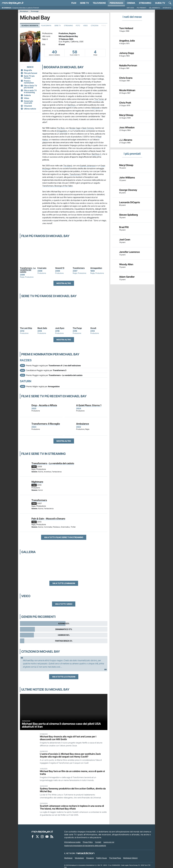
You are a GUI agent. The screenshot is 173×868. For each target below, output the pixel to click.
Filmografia (46, 26)
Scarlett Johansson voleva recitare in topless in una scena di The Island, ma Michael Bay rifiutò (72, 807)
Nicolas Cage (75, 128)
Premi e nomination (29, 82)
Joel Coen (125, 240)
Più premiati (142, 8)
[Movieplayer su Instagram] (42, 837)
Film (74, 3)
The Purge (77, 328)
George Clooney (128, 190)
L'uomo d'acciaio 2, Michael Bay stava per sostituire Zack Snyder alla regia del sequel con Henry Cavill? (70, 755)
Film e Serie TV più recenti (30, 87)
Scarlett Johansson (88, 166)
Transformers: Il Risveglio (46, 424)
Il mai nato (42, 268)
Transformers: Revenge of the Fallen (57, 186)
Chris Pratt (125, 103)
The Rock (61, 128)
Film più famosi (31, 73)
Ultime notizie (30, 109)
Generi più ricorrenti (28, 102)
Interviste (167, 8)
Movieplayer (24, 11)
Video (85, 26)
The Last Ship (26, 328)
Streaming (145, 3)
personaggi (116, 3)
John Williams (127, 178)
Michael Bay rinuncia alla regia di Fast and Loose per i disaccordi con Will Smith (68, 738)
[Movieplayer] (42, 832)
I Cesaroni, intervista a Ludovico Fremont (25, 8)
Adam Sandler (127, 277)
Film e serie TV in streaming (30, 91)
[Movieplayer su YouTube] (47, 837)
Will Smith (96, 108)
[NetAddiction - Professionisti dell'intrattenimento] (85, 853)
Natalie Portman (128, 65)
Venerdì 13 (60, 268)
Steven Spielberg (128, 215)
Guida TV (160, 3)
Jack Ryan (60, 328)
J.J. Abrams (126, 140)
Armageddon (62, 131)
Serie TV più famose (29, 77)
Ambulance (83, 424)
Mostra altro (64, 283)
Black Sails (42, 328)
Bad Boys (71, 105)
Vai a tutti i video (64, 604)
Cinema (131, 3)
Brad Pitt (124, 227)
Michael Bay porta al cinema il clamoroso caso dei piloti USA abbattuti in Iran (61, 725)
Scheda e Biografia (30, 26)
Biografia (28, 70)
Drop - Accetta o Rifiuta (44, 405)
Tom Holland (126, 28)
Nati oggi (130, 8)
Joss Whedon (127, 127)
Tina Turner (99, 99)
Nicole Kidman (127, 90)
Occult (93, 328)
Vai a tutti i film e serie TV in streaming (64, 537)
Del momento (154, 8)
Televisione (99, 3)
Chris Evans (126, 78)
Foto (78, 26)
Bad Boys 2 (96, 154)
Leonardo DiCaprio (130, 202)
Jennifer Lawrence (129, 252)
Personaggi (35, 11)
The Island (68, 166)
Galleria (27, 95)
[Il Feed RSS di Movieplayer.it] (52, 837)
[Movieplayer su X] (37, 837)
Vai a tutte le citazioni (64, 677)
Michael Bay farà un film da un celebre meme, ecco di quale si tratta (72, 773)
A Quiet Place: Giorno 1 (89, 405)
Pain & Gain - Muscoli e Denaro (48, 519)
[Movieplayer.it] (13, 3)
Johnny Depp (127, 53)
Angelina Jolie (127, 41)
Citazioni (95, 26)
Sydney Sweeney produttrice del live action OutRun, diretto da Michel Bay (73, 790)
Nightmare (37, 482)
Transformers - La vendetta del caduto (28, 270)
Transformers (75, 174)
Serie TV (84, 3)
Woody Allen (126, 264)
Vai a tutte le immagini (64, 583)
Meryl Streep (126, 115)
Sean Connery (88, 128)
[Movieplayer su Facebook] (33, 837)
